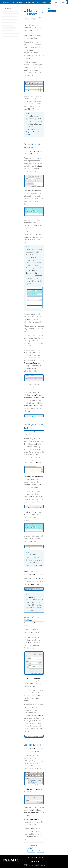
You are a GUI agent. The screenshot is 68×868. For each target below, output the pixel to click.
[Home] (25, 7)
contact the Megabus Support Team (33, 132)
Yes (31, 851)
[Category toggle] (22, 10)
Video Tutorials (41, 2)
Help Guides (5, 2)
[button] (59, 2)
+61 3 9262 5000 (33, 857)
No (40, 851)
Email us (41, 857)
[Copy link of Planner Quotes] (43, 12)
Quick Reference (17, 2)
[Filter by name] (11, 8)
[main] (34, 430)
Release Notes (29, 2)
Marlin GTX (52, 11)
